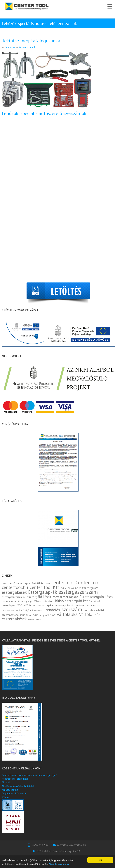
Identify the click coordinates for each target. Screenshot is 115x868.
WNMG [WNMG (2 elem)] (39, 620)
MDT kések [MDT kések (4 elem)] (29, 605)
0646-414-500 (40, 845)
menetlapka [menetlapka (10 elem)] (45, 605)
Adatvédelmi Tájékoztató (15, 779)
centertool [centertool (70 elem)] (63, 582)
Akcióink (6, 782)
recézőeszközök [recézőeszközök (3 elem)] (10, 611)
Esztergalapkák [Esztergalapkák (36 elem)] (43, 592)
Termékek (10, 47)
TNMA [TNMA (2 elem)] (29, 615)
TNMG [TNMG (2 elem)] (36, 615)
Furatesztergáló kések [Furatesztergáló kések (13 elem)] (96, 597)
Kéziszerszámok (27, 47)
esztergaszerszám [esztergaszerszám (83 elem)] (78, 592)
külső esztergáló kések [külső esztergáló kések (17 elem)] (74, 601)
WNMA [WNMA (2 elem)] (31, 620)
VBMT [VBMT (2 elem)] (53, 615)
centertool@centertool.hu (71, 845)
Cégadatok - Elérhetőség (14, 794)
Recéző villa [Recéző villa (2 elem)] (39, 611)
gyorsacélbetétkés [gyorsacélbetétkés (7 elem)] (13, 601)
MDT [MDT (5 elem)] (20, 605)
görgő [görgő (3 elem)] (29, 601)
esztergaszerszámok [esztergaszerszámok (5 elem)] (14, 597)
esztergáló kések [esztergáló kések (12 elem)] (39, 597)
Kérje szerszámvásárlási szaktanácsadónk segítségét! (29, 775)
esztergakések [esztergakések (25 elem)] (14, 592)
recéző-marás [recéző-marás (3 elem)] (93, 606)
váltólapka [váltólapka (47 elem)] (67, 614)
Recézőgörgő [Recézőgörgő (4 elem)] (26, 610)
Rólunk (5, 797)
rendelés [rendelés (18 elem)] (53, 610)
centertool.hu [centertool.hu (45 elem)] (15, 587)
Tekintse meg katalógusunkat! (33, 41)
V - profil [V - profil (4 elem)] (44, 615)
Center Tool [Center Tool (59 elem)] (88, 582)
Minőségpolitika (10, 790)
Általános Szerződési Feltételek (18, 786)
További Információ (59, 864)
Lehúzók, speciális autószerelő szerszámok (44, 113)
